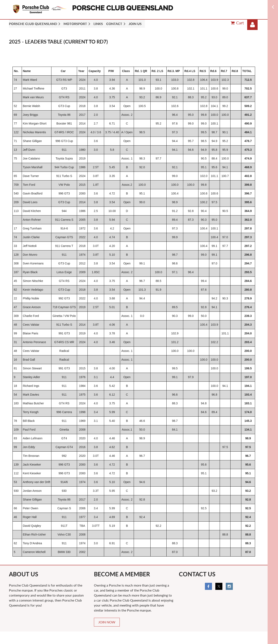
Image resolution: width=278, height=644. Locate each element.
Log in (252, 25)
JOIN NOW (107, 622)
